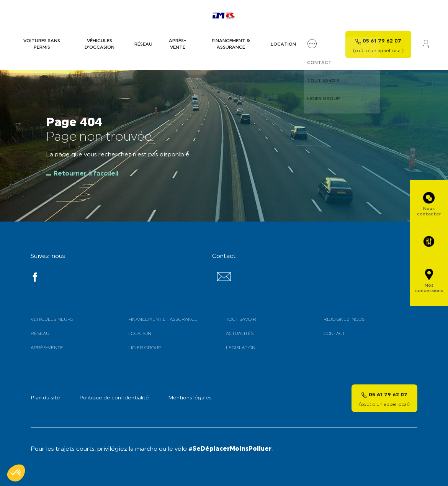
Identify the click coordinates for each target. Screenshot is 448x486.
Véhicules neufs (52, 320)
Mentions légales (190, 398)
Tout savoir (241, 320)
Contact (334, 334)
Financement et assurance (163, 320)
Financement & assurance (231, 44)
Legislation (241, 348)
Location (283, 44)
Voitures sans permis (42, 44)
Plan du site (45, 398)
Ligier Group (145, 348)
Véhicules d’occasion (100, 44)
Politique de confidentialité (114, 398)
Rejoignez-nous (344, 320)
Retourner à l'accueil (86, 174)
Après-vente (177, 44)
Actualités (240, 334)
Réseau (143, 44)
